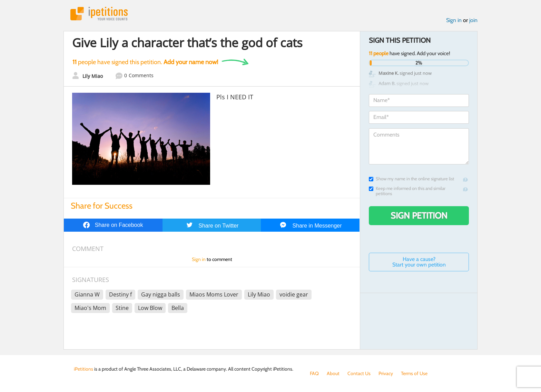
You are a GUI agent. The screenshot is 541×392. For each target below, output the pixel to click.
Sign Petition (419, 215)
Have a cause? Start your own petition (419, 262)
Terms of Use (414, 373)
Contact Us (359, 373)
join (473, 20)
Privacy (386, 373)
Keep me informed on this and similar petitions (407, 191)
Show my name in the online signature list (411, 179)
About (333, 373)
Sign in (454, 20)
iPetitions (99, 14)
